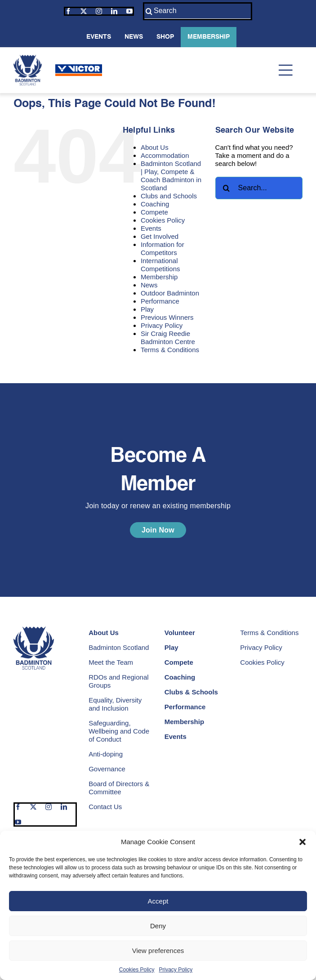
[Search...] (259, 188)
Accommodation (165, 155)
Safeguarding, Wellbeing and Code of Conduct (119, 731)
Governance (107, 769)
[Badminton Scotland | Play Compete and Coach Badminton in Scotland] (28, 58)
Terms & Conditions (170, 350)
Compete (154, 212)
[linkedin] (114, 11)
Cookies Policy (137, 970)
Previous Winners (167, 317)
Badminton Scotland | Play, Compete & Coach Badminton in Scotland (171, 176)
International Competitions (160, 265)
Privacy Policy (176, 970)
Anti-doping (106, 754)
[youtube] (129, 11)
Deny (158, 926)
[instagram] (99, 11)
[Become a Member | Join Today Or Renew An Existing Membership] (158, 530)
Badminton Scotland (119, 647)
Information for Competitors (162, 248)
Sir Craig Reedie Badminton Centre (168, 338)
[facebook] (68, 11)
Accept (158, 901)
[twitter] (84, 11)
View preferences (158, 951)
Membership (209, 37)
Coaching (155, 204)
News (134, 37)
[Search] (198, 11)
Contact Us (105, 807)
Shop (165, 37)
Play (147, 309)
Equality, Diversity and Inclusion (115, 704)
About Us (155, 147)
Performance (160, 301)
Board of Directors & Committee (119, 788)
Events (99, 37)
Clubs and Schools (169, 196)
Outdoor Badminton (170, 293)
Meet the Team (111, 662)
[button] (303, 842)
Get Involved (160, 236)
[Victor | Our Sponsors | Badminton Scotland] (79, 68)
